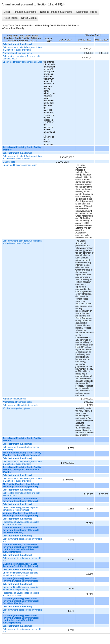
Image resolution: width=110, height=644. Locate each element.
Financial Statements (25, 12)
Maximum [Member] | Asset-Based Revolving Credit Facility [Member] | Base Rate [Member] (21, 601)
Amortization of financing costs (17, 53)
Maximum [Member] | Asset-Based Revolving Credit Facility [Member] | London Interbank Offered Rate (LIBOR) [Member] (21, 619)
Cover (7, 12)
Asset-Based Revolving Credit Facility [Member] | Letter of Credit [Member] (22, 454)
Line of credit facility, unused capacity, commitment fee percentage (20, 509)
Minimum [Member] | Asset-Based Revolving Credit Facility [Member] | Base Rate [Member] (21, 530)
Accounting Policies (87, 12)
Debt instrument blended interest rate (20, 405)
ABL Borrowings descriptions (16, 408)
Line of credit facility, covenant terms (20, 165)
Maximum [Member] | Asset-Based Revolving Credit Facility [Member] (20, 565)
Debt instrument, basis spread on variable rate (22, 540)
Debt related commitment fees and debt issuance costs (21, 57)
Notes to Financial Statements (56, 12)
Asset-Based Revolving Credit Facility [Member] (22, 148)
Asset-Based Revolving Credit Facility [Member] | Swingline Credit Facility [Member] (22, 470)
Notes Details (29, 18)
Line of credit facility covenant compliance (22, 62)
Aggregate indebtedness (14, 399)
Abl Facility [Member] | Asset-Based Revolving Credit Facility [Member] (21, 485)
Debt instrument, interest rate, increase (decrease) (21, 448)
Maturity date (9, 162)
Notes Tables (11, 18)
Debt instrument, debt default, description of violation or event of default (22, 49)
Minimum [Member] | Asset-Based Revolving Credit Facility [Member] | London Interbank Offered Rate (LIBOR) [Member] (21, 548)
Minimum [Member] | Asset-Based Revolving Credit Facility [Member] (20, 500)
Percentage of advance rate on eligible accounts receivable (21, 523)
